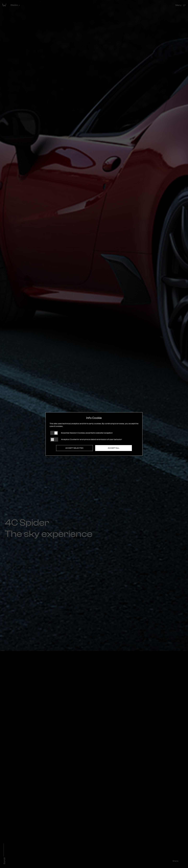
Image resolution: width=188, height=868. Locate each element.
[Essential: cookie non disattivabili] (54, 433)
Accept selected (74, 448)
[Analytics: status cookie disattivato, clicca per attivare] (54, 439)
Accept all (114, 448)
